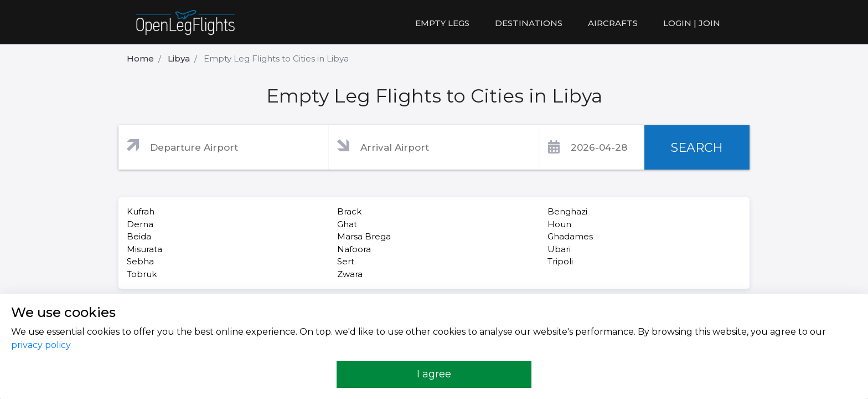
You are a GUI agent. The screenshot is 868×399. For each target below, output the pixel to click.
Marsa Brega (364, 236)
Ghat (347, 224)
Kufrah (141, 211)
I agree (434, 374)
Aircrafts (613, 23)
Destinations (529, 23)
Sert (346, 261)
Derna (140, 224)
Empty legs (442, 23)
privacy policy (41, 345)
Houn (559, 224)
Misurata (144, 249)
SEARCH (697, 148)
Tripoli (560, 261)
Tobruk (142, 274)
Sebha (140, 261)
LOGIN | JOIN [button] (692, 23)
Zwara (350, 274)
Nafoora (354, 249)
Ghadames (570, 236)
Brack (349, 211)
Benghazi (567, 211)
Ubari (559, 249)
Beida (139, 236)
